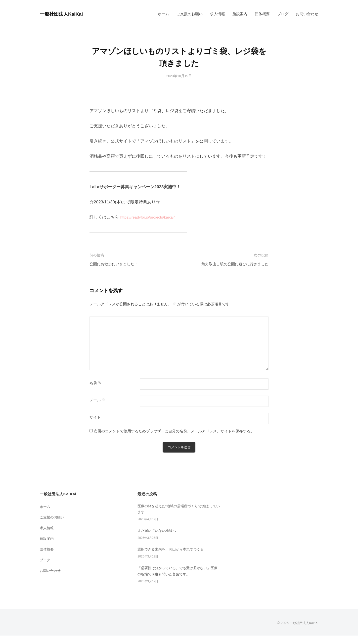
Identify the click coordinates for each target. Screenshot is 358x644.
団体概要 (262, 14)
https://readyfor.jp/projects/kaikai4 (152, 217)
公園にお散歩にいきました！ (117, 264)
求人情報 (218, 14)
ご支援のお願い (190, 14)
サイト (95, 417)
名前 (96, 383)
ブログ (283, 14)
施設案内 (240, 14)
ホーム (163, 14)
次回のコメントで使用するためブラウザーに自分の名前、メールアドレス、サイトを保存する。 (174, 431)
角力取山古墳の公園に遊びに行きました (230, 264)
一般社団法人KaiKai (65, 14)
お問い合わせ (307, 14)
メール (97, 400)
